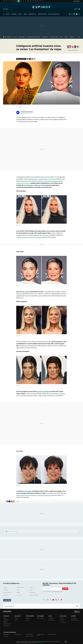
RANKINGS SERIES (42, 14)
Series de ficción (20, 587)
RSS (59, 599)
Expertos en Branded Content (26, 114)
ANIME (25, 14)
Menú (7, 9)
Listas (31, 590)
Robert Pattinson (45, 37)
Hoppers (5, 595)
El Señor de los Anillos (54, 37)
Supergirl (66, 37)
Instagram (69, 14)
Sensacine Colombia (30, 636)
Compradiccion (63, 622)
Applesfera (5, 622)
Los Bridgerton (33, 593)
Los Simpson (40, 181)
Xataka (5, 618)
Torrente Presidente (34, 595)
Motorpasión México (52, 634)
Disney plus (6, 590)
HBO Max (18, 593)
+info (77, 50)
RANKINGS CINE (32, 14)
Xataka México (6, 634)
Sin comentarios (22, 59)
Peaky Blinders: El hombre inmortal (33, 37)
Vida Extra (17, 620)
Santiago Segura (22, 37)
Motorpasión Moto (52, 620)
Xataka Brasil (6, 636)
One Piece (15, 37)
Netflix (61, 37)
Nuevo (76, 9)
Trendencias (62, 618)
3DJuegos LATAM (18, 634)
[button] (27, 112)
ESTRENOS (14, 14)
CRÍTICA (8, 14)
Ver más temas (7, 600)
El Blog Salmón (74, 618)
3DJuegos (17, 618)
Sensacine (28, 618)
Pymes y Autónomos (75, 620)
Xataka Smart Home (7, 624)
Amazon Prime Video (8, 593)
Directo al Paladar (41, 618)
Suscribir (65, 589)
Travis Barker (62, 394)
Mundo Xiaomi (6, 626)
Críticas (31, 587)
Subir (76, 612)
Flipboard (74, 14)
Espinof (41, 7)
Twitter (79, 14)
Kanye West (45, 235)
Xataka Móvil (6, 620)
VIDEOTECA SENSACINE (54, 14)
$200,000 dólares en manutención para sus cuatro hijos (32, 237)
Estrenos (5, 587)
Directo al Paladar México (41, 635)
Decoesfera (62, 620)
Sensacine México (29, 634)
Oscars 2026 (19, 595)
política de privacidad (58, 592)
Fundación (72, 37)
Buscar (77, 606)
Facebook (72, 14)
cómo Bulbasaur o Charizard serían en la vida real (42, 179)
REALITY (20, 14)
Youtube (77, 14)
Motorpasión (51, 618)
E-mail (34, 59)
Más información (42, 643)
